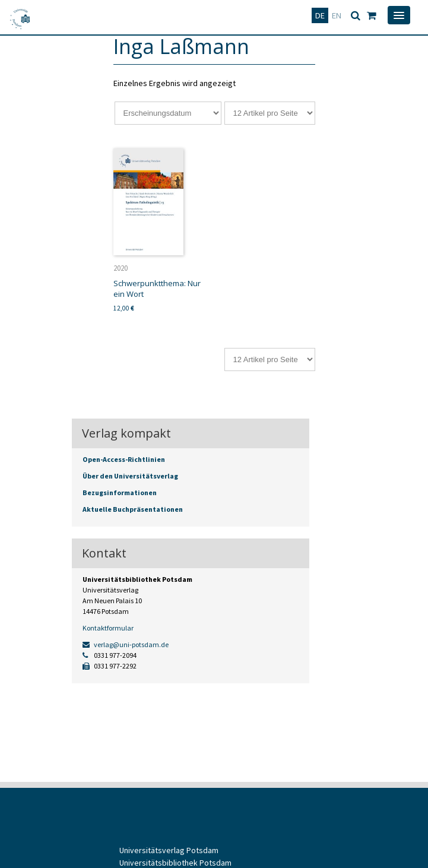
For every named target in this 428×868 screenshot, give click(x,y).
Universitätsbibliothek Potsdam (175, 863)
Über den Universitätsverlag (130, 476)
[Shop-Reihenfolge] (168, 113)
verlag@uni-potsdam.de (126, 644)
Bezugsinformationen (120, 492)
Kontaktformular (108, 628)
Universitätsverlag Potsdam (169, 850)
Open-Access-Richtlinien (124, 459)
